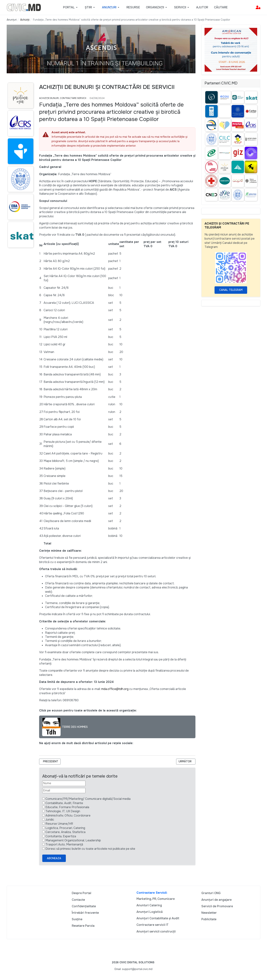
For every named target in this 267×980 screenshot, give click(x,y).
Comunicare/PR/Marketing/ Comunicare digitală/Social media (88, 799)
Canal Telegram (231, 290)
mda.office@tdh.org (115, 689)
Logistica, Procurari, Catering (65, 828)
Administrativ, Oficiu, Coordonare (68, 815)
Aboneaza (54, 858)
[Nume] (64, 783)
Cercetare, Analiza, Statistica (65, 832)
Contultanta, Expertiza (61, 836)
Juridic (50, 820)
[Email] (64, 791)
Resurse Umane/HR (59, 824)
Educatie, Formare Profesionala (67, 807)
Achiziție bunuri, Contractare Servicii (63, 98)
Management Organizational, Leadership (73, 840)
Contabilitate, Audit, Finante (64, 803)
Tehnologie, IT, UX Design (63, 811)
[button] (71, 7)
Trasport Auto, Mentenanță (64, 844)
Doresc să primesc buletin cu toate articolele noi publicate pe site (90, 849)
